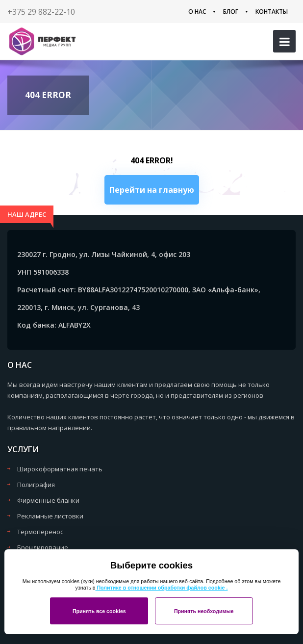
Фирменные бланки (48, 500)
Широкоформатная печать (60, 469)
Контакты (272, 12)
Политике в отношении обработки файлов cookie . (161, 588)
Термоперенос (40, 532)
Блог (231, 12)
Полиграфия (36, 485)
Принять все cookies (99, 611)
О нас (197, 12)
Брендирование (43, 547)
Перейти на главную (152, 190)
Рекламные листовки (50, 516)
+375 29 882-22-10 (41, 12)
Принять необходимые (204, 611)
